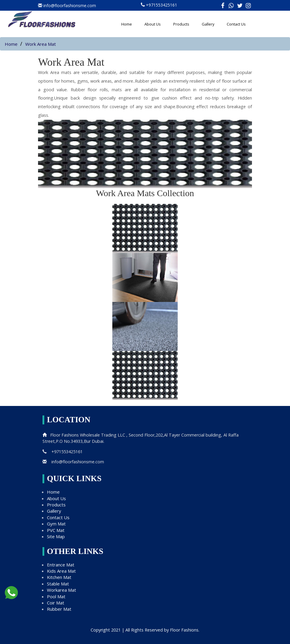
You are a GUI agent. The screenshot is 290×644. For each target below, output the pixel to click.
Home (127, 24)
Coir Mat (56, 603)
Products (181, 24)
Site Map (56, 536)
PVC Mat (56, 530)
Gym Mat (56, 524)
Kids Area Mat (61, 571)
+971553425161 (161, 5)
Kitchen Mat (59, 577)
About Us (153, 24)
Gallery (208, 24)
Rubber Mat (59, 609)
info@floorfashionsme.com (73, 462)
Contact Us (236, 24)
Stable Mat (58, 584)
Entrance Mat (61, 565)
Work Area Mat (41, 44)
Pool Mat (56, 596)
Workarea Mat (62, 590)
